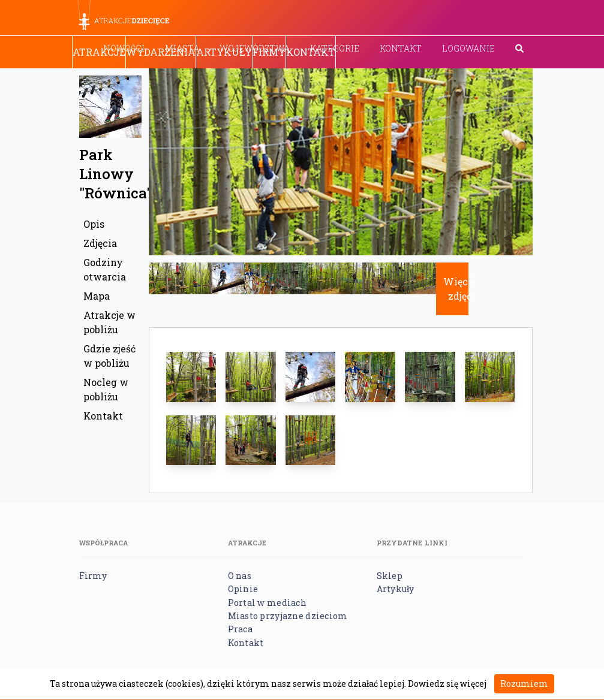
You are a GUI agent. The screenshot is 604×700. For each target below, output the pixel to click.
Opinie (243, 589)
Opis (94, 224)
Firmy (269, 52)
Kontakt (401, 48)
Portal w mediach (267, 603)
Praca (240, 629)
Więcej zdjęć (459, 289)
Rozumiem (524, 684)
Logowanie (468, 48)
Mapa (97, 296)
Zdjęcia (100, 243)
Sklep (390, 576)
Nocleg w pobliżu (106, 389)
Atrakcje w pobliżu (109, 322)
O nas (240, 576)
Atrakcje (99, 52)
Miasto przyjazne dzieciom (288, 616)
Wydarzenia (161, 52)
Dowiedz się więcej (447, 684)
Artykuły (224, 52)
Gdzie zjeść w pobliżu (109, 356)
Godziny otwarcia (105, 269)
